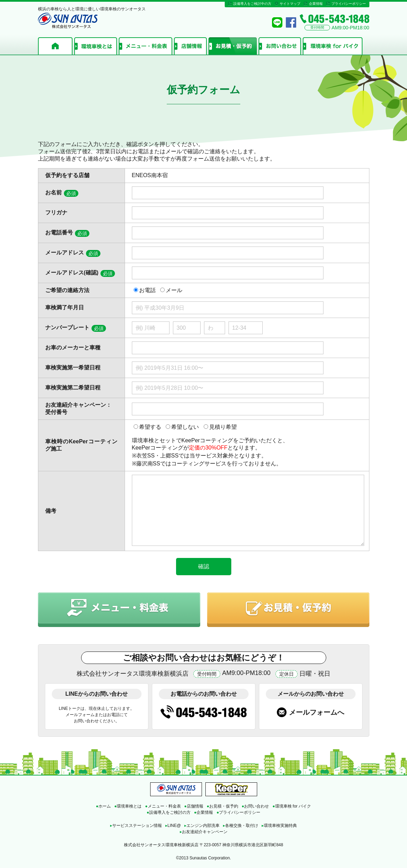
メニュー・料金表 (146, 46)
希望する (150, 427)
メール (174, 290)
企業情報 (316, 4)
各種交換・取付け (241, 826)
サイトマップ (290, 4)
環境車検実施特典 (279, 826)
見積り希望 (223, 427)
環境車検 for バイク (333, 46)
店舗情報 (190, 46)
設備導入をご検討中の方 (252, 4)
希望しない (185, 427)
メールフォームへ (317, 712)
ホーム (55, 46)
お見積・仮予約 (233, 46)
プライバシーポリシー (349, 4)
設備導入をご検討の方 (169, 812)
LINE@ (173, 826)
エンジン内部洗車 (202, 826)
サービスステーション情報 (136, 826)
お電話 (147, 290)
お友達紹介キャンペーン (204, 832)
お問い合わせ (280, 46)
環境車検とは (96, 46)
